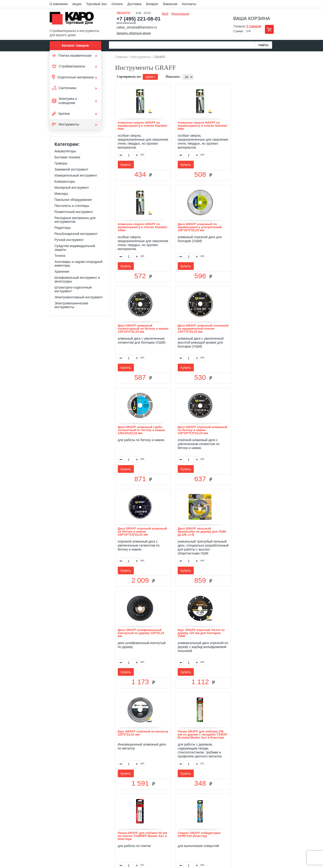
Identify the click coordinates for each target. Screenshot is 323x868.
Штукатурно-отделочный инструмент (73, 289)
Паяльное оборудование (73, 200)
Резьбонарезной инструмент (76, 234)
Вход (165, 14)
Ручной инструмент (69, 240)
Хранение (62, 272)
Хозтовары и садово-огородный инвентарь (79, 264)
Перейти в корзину (269, 29)
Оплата (117, 4)
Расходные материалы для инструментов (75, 220)
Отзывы (127, 803)
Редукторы (63, 228)
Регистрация (180, 14)
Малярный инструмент (72, 188)
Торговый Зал (96, 4)
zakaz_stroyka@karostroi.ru (137, 27)
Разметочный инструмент (74, 212)
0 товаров (254, 26)
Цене (150, 77)
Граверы (61, 163)
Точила (60, 256)
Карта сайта (217, 803)
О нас (112, 803)
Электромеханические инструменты (71, 305)
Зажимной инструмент (71, 169)
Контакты (189, 4)
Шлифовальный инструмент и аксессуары (77, 279)
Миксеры (61, 194)
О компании (59, 4)
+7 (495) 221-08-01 (139, 19)
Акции (77, 4)
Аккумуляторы (65, 151)
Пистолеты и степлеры (72, 206)
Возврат (152, 4)
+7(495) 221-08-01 (167, 830)
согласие (92, 846)
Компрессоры (65, 181)
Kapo (73, 20)
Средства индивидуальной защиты (75, 248)
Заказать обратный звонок (134, 33)
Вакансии (170, 4)
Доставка (134, 4)
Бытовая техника (67, 157)
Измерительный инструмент (76, 175)
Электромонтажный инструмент (79, 297)
